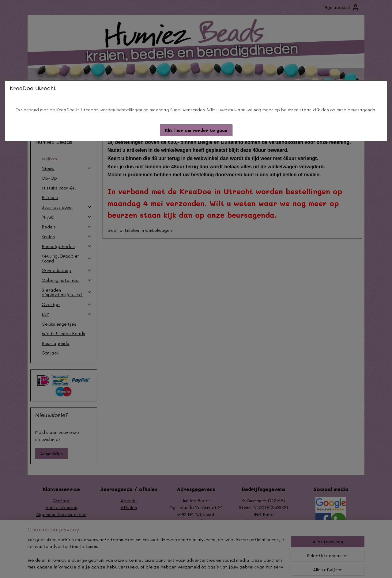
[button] (196, 130)
